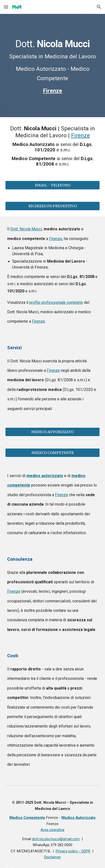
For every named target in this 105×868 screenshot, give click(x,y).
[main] (53, 66)
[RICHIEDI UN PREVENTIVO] (53, 206)
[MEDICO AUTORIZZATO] (53, 432)
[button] (6, 7)
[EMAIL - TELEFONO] (53, 185)
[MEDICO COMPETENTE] (53, 453)
